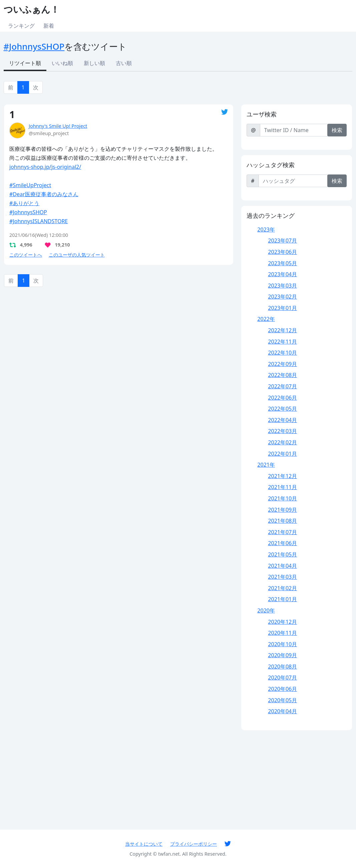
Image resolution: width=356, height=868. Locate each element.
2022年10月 (282, 353)
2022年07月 (282, 386)
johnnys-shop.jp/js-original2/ (45, 167)
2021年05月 (282, 554)
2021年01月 (282, 599)
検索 (337, 130)
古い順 (124, 63)
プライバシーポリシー (194, 844)
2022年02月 (282, 442)
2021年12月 (282, 476)
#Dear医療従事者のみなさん (44, 194)
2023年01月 (282, 308)
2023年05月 (282, 263)
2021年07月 (282, 532)
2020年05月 (282, 700)
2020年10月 (282, 644)
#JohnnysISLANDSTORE (39, 221)
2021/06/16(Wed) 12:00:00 (39, 235)
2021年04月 (282, 566)
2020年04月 (282, 711)
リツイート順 (25, 63)
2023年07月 (282, 241)
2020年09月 (282, 655)
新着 (49, 26)
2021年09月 (282, 510)
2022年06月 (282, 398)
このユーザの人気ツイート (77, 255)
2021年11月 (282, 487)
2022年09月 (282, 364)
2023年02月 (282, 297)
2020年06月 (282, 689)
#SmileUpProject (30, 185)
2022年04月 (282, 420)
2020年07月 (282, 678)
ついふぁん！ (32, 9)
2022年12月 (282, 330)
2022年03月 (282, 431)
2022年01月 (282, 454)
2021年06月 (282, 543)
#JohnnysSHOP (34, 47)
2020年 (266, 610)
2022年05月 (282, 409)
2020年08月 (282, 667)
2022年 (266, 319)
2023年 (266, 230)
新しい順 (94, 63)
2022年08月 (282, 375)
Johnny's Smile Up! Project (58, 126)
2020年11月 (282, 633)
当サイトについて (144, 844)
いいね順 (62, 63)
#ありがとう (24, 203)
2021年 (266, 465)
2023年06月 (282, 252)
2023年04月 (282, 274)
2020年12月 (282, 622)
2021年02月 (282, 588)
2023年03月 (282, 286)
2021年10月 (282, 498)
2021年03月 (282, 577)
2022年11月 (282, 342)
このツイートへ (26, 255)
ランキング (21, 26)
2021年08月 (282, 521)
